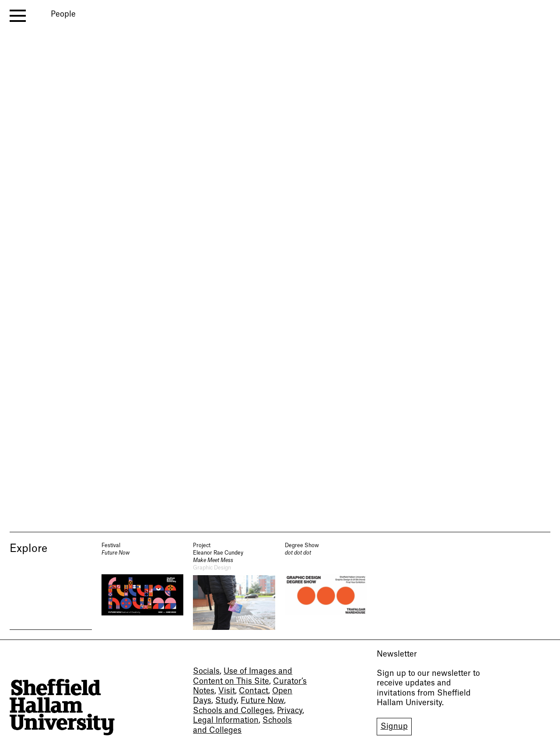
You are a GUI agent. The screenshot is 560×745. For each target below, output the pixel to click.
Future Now (262, 701)
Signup (394, 726)
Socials (206, 671)
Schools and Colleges (233, 711)
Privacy (290, 711)
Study (226, 701)
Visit (227, 691)
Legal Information (226, 720)
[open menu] (18, 16)
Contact (254, 691)
